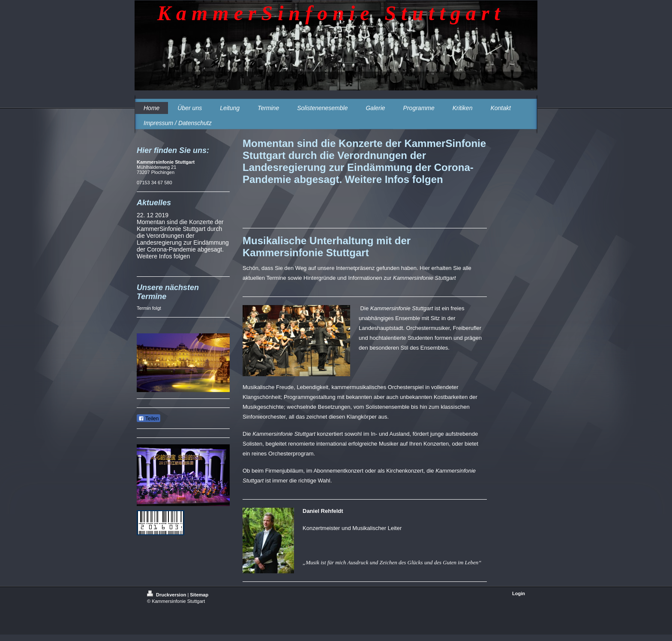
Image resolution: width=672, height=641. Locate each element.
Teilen (148, 419)
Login (519, 593)
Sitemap (199, 595)
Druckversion (167, 595)
